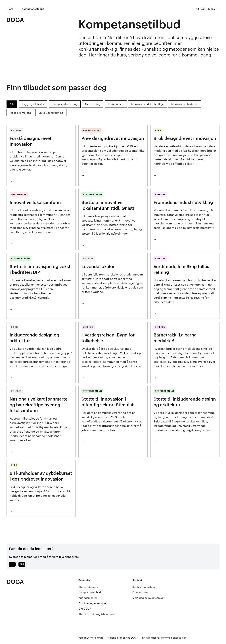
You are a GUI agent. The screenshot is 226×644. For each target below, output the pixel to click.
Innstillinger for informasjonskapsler (164, 638)
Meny (214, 9)
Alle (12, 104)
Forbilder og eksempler (93, 603)
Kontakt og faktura (144, 587)
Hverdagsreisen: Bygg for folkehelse (108, 338)
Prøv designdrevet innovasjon (113, 138)
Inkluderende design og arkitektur (34, 338)
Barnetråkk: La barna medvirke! (175, 338)
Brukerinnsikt (116, 104)
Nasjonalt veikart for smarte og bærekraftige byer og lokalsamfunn (39, 405)
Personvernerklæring (91, 638)
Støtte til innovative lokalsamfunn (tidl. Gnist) (108, 205)
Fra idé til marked (20, 113)
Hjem (10, 9)
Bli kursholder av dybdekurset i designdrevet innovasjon (41, 476)
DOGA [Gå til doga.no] (15, 582)
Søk (203, 9)
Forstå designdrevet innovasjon (31, 141)
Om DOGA (85, 609)
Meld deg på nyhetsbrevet (148, 598)
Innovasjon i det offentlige (147, 104)
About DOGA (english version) (97, 614)
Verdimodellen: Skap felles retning (181, 269)
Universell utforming (51, 113)
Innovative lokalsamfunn (35, 202)
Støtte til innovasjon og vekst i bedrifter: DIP (40, 269)
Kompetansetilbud (90, 592)
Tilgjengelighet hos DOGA (123, 638)
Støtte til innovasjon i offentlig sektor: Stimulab (108, 402)
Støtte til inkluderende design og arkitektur (185, 402)
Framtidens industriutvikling (183, 202)
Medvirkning (93, 104)
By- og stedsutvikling (65, 104)
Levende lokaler (98, 266)
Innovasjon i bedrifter (185, 104)
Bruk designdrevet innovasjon (185, 138)
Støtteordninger (88, 587)
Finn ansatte (140, 592)
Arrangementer (88, 598)
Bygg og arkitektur (33, 104)
